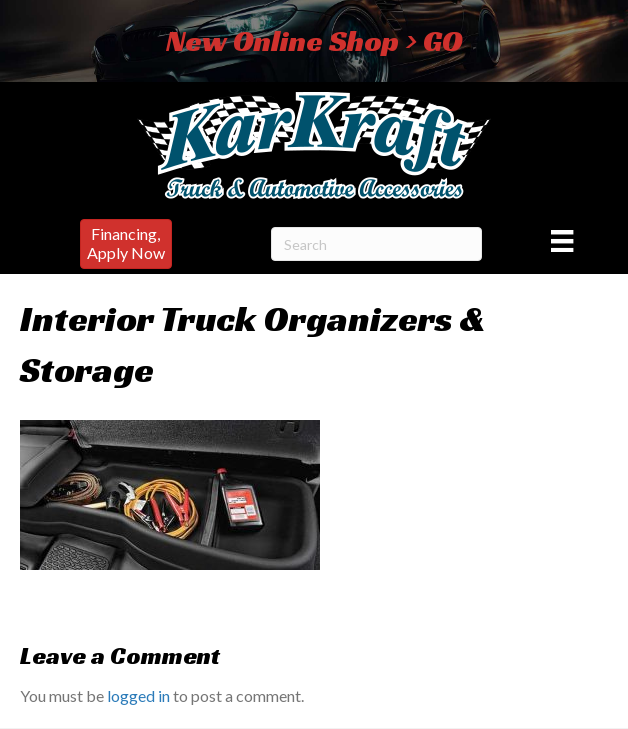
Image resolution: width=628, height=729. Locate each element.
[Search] (376, 244)
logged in (138, 695)
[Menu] (562, 240)
